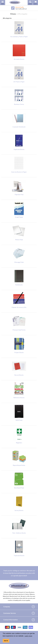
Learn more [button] (28, 636)
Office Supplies (22, 14)
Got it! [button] (6, 641)
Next (37, 8)
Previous (1, 8)
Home (13, 14)
